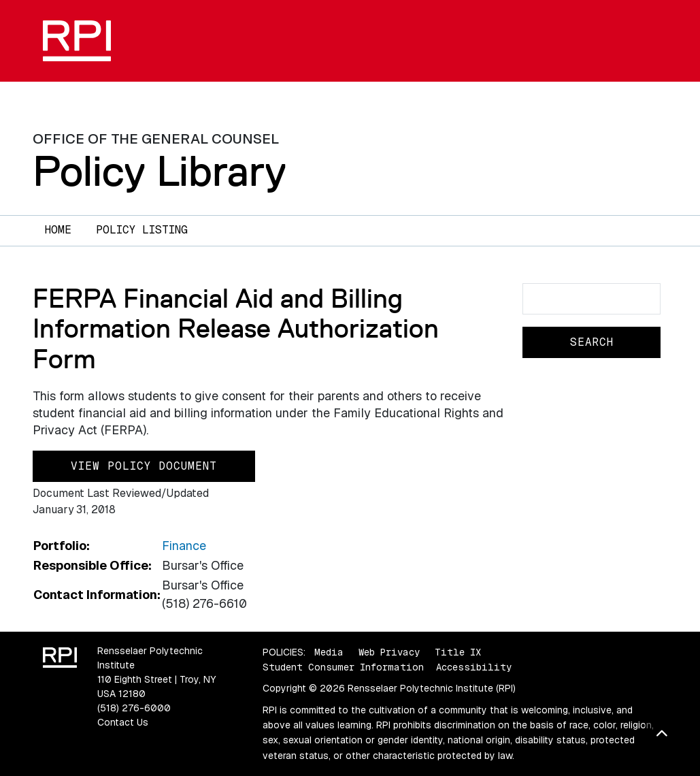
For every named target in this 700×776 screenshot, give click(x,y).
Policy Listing (142, 230)
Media (329, 652)
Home (58, 230)
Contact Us (123, 722)
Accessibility (474, 667)
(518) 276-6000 (134, 708)
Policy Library (160, 171)
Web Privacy (389, 652)
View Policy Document (144, 466)
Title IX (458, 652)
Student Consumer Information (343, 667)
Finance (184, 546)
